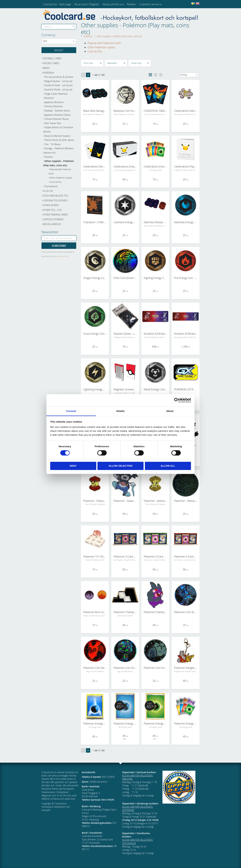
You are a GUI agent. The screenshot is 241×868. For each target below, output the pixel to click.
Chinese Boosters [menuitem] (54, 106)
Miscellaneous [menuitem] (52, 224)
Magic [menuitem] (46, 68)
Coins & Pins (95, 51)
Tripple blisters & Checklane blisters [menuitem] (58, 129)
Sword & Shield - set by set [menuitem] (58, 89)
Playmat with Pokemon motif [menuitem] (60, 172)
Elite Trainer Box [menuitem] (53, 123)
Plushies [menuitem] (49, 157)
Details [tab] (120, 411)
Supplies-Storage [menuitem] (53, 219)
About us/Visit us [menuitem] (112, 4)
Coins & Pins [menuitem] (56, 182)
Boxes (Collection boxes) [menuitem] (57, 136)
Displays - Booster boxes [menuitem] (57, 111)
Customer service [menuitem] (149, 4)
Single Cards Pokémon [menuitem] (56, 94)
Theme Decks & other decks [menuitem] (59, 140)
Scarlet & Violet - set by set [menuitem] (59, 85)
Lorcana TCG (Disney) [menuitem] (55, 200)
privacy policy (63, 256)
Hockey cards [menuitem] (51, 63)
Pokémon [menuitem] (48, 73)
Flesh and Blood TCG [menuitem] (55, 196)
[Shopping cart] (59, 50)
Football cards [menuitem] (52, 58)
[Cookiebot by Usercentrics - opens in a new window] (177, 400)
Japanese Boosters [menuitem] (54, 102)
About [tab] (170, 411)
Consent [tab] (71, 411)
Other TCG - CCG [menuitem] (52, 210)
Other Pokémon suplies (101, 47)
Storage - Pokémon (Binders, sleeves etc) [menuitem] (59, 150)
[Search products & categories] (59, 27)
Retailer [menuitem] (131, 4)
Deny (73, 466)
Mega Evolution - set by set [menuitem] (58, 81)
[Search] (74, 27)
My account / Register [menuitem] (87, 4)
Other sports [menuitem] (51, 205)
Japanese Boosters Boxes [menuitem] (58, 115)
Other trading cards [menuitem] (55, 215)
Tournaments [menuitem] (51, 186)
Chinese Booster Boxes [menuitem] (57, 119)
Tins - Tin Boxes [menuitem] (53, 144)
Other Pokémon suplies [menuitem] (61, 178)
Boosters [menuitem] (49, 98)
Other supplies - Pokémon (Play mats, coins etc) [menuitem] (59, 163)
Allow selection (121, 466)
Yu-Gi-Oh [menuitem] (48, 191)
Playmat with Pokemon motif (104, 43)
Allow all (168, 466)
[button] (92, 63)
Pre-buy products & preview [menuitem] (59, 77)
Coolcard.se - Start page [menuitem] (57, 4)
